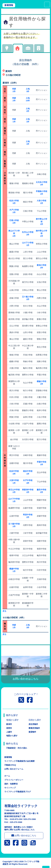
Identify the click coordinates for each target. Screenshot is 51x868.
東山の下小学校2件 (14, 233)
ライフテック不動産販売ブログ (18, 792)
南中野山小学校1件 (42, 233)
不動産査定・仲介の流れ (17, 748)
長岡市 (9, 728)
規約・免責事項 (11, 784)
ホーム (7, 776)
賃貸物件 (32, 732)
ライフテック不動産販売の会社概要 (19, 761)
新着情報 (9, 5)
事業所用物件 (34, 728)
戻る (4, 611)
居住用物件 (33, 724)
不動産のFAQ (10, 765)
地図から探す (12, 736)
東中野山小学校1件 (42, 222)
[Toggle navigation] (47, 4)
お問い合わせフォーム (14, 769)
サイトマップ (10, 788)
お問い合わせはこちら (24, 835)
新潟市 (9, 724)
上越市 (9, 732)
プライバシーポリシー (14, 780)
